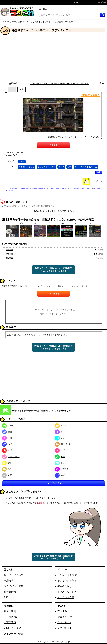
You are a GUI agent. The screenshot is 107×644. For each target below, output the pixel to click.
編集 (99, 172)
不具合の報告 (11, 617)
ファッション (11, 457)
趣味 (60, 457)
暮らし (61, 463)
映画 (7, 438)
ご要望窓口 (10, 622)
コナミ (61, 167)
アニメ (61, 425)
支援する (62, 611)
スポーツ (9, 450)
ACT (69, 167)
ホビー (8, 444)
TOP (7, 22)
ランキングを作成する (53, 483)
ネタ (7, 469)
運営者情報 (10, 592)
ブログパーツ (65, 617)
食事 (7, 463)
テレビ (61, 438)
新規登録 (41, 503)
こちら (92, 189)
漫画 (7, 432)
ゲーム (22, 162)
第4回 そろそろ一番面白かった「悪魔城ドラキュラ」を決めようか (59, 84)
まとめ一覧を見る (67, 592)
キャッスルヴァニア (46, 167)
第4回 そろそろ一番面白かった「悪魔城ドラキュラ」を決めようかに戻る (54, 270)
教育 (7, 475)
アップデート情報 (14, 634)
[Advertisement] (53, 57)
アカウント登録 (66, 597)
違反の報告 (10, 611)
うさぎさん (97, 181)
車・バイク (63, 444)
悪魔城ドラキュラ (27, 167)
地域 (60, 475)
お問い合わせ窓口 (14, 628)
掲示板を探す (65, 586)
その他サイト (65, 628)
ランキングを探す (67, 575)
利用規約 (9, 581)
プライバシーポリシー (16, 586)
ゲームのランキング (21, 22)
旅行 (60, 450)
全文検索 (43, 9)
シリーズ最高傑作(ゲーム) (86, 167)
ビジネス (62, 469)
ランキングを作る (67, 581)
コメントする (53, 294)
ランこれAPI (64, 622)
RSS (6, 597)
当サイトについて (14, 575)
